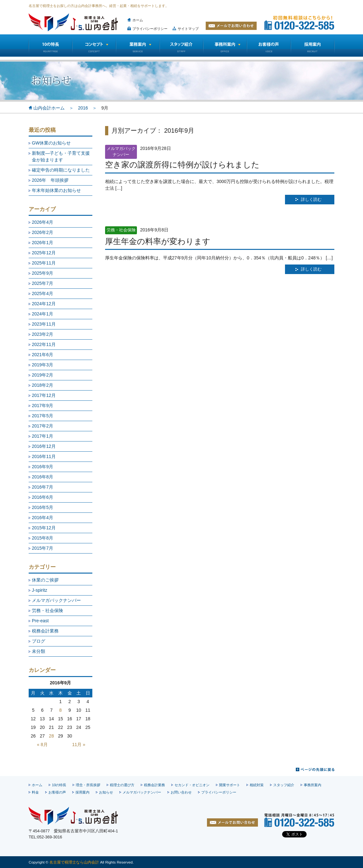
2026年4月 (43, 222)
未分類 (39, 651)
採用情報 (313, 46)
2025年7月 (43, 283)
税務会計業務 (45, 631)
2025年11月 (44, 263)
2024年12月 (44, 304)
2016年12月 (44, 446)
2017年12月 (44, 395)
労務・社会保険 (47, 610)
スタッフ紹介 (181, 46)
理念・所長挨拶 (88, 785)
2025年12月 (44, 253)
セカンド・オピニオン (192, 785)
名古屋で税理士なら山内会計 (74, 862)
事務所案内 (313, 785)
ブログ (39, 641)
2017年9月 (43, 406)
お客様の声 (269, 46)
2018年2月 (43, 385)
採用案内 (82, 792)
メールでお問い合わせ (231, 26)
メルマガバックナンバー (56, 600)
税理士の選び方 (122, 785)
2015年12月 (44, 528)
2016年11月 (44, 456)
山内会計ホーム (49, 108)
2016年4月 (43, 518)
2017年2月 (43, 426)
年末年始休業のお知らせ (56, 190)
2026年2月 (43, 232)
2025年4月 (43, 293)
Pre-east (40, 621)
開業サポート (230, 785)
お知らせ (106, 792)
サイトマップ (188, 29)
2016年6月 (43, 497)
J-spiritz (39, 590)
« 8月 (42, 745)
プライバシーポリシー (150, 29)
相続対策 (257, 785)
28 (52, 736)
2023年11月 (44, 324)
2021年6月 (43, 355)
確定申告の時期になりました (61, 170)
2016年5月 (43, 507)
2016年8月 (43, 477)
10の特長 (50, 46)
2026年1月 (43, 243)
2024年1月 (43, 314)
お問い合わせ (181, 792)
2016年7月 (43, 487)
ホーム (138, 20)
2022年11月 (44, 344)
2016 (83, 108)
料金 (35, 792)
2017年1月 (43, 436)
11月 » (79, 745)
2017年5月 (43, 416)
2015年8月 (43, 538)
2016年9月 (43, 467)
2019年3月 (43, 365)
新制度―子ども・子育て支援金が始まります (61, 156)
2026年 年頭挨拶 (50, 180)
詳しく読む (311, 200)
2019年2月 (43, 375)
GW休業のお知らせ (51, 143)
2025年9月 (43, 273)
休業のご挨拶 (45, 580)
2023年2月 (43, 334)
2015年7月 (43, 548)
